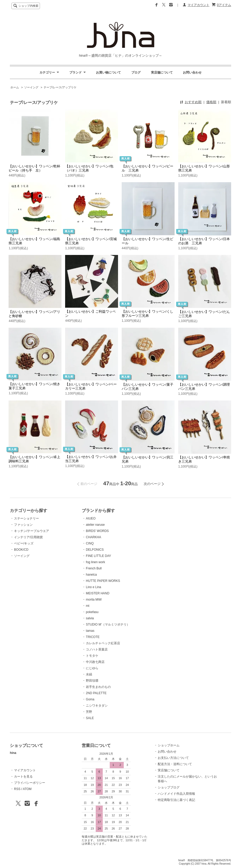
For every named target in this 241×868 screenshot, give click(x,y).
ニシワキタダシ (97, 706)
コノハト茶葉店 (97, 649)
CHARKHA (94, 537)
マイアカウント (198, 5)
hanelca (91, 575)
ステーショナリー (26, 518)
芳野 (89, 712)
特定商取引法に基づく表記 (176, 800)
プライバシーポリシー (30, 783)
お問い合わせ (192, 73)
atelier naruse (95, 525)
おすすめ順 (193, 102)
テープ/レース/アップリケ (60, 87)
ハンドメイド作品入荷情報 (176, 794)
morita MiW (94, 600)
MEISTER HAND (98, 593)
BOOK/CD (21, 550)
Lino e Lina (94, 587)
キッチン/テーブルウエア (32, 531)
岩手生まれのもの (98, 687)
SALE (90, 718)
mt (88, 606)
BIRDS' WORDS (97, 531)
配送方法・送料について (175, 764)
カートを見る (23, 777)
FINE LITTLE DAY (98, 556)
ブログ (136, 73)
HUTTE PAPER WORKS (103, 581)
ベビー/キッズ (24, 543)
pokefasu (92, 612)
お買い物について (108, 73)
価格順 (211, 102)
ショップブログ (169, 787)
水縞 (89, 674)
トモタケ (92, 656)
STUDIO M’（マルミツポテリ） (108, 624)
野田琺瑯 (92, 681)
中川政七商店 (95, 662)
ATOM (27, 789)
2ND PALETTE (96, 693)
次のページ (152, 484)
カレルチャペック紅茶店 (103, 643)
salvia (90, 618)
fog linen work (95, 562)
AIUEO (91, 518)
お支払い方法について (173, 758)
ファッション (23, 525)
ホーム (15, 87)
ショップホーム (169, 745)
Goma (90, 699)
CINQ (90, 543)
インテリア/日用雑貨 (28, 537)
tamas (90, 631)
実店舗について (162, 73)
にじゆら (92, 668)
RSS (17, 789)
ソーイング (31, 87)
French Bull (94, 568)
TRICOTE (93, 637)
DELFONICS (95, 550)
